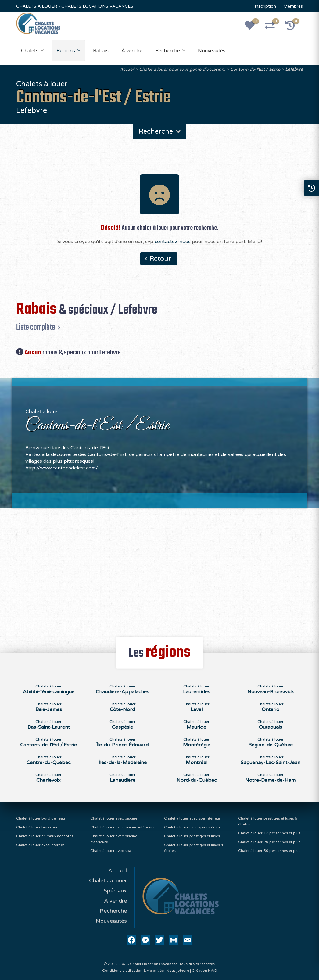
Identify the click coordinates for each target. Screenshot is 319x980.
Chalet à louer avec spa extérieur (193, 827)
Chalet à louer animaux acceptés (45, 836)
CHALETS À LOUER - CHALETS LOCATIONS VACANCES (75, 6)
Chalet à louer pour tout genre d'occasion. (182, 69)
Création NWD (204, 971)
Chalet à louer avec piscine (114, 818)
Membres (293, 6)
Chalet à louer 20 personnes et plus (269, 842)
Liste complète (36, 327)
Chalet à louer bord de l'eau (41, 818)
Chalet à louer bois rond (37, 827)
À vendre (132, 51)
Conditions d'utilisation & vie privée (133, 971)
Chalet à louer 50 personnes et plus (269, 851)
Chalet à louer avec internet (40, 845)
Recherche (168, 51)
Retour (160, 259)
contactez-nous (173, 242)
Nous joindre (178, 971)
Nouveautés (212, 51)
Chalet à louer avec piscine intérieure (123, 827)
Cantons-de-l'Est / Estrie (255, 69)
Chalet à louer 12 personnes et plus (269, 833)
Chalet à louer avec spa (111, 851)
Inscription (265, 6)
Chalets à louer (108, 881)
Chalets (30, 51)
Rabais (101, 51)
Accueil (127, 69)
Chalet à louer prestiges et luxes (192, 836)
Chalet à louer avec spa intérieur (192, 818)
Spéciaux (115, 891)
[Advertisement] (160, 569)
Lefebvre (294, 69)
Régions (66, 51)
